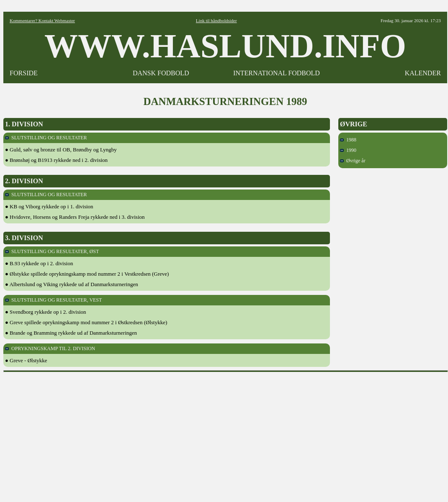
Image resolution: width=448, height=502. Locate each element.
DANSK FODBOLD (161, 73)
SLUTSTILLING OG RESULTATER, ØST (52, 251)
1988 (348, 140)
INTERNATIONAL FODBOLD (277, 73)
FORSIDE (24, 73)
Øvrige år (353, 161)
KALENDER (423, 73)
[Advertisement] (226, 434)
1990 (348, 150)
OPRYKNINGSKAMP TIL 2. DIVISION (50, 348)
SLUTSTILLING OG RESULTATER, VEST (53, 300)
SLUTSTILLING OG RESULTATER (46, 138)
